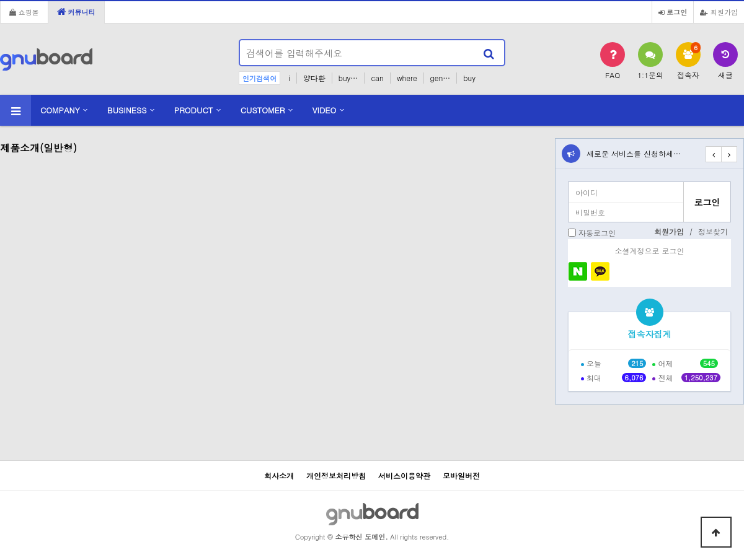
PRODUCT (194, 110)
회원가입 (719, 12)
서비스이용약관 (404, 475)
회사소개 (279, 475)
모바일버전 (461, 475)
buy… (348, 78)
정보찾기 (713, 231)
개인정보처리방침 (336, 475)
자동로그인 (597, 233)
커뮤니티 (76, 12)
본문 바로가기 (0, 0)
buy (469, 78)
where (407, 78)
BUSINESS (127, 110)
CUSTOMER (263, 110)
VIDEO (324, 110)
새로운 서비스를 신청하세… (634, 153)
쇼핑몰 (24, 12)
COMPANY (60, 110)
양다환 (314, 78)
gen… (441, 78)
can (377, 78)
